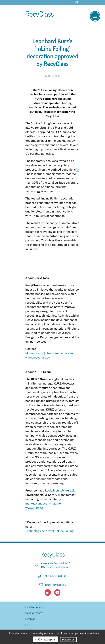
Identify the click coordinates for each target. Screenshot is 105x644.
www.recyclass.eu (38, 358)
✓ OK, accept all (46, 640)
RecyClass (40, 14)
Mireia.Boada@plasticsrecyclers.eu (49, 353)
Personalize (68, 640)
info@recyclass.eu (55, 585)
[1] (77, 170)
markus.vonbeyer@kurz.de (43, 504)
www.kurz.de (34, 508)
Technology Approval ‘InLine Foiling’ (50, 531)
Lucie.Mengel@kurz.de (60, 490)
